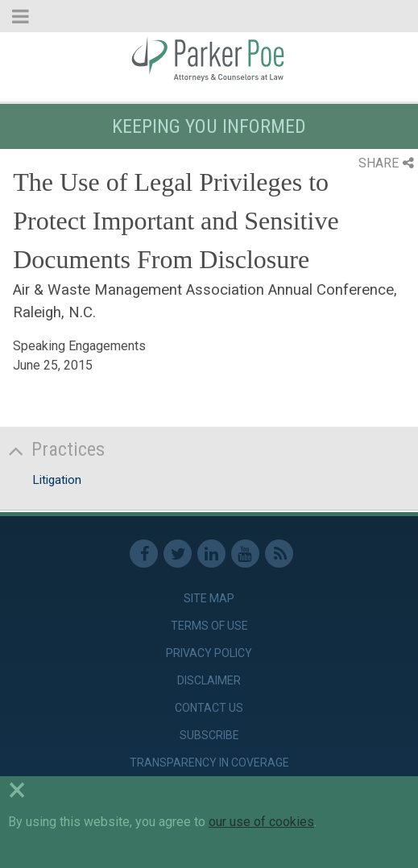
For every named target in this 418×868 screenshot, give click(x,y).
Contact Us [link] (209, 708)
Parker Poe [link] (209, 59)
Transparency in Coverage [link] (209, 763)
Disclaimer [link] (209, 680)
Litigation (57, 480)
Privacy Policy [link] (209, 653)
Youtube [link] (245, 554)
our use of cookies (261, 822)
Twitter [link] (178, 554)
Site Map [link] (209, 598)
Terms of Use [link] (209, 626)
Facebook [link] (144, 554)
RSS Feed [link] (279, 554)
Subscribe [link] (209, 735)
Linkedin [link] (211, 554)
